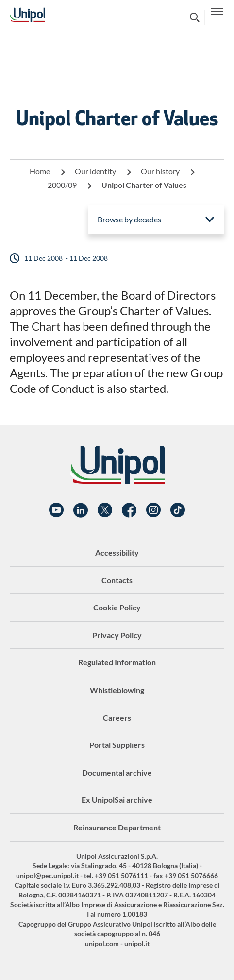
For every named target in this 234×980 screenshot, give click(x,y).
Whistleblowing (117, 690)
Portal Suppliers (117, 745)
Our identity (95, 171)
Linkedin (81, 510)
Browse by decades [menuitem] (129, 219)
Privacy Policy (117, 635)
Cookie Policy (117, 607)
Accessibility (117, 552)
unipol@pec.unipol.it (47, 875)
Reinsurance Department (117, 827)
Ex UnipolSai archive (117, 800)
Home (40, 171)
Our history (160, 171)
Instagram (153, 510)
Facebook (129, 510)
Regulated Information (117, 662)
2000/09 (62, 185)
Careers (117, 718)
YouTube (56, 510)
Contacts (117, 580)
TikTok (178, 510)
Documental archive (117, 772)
